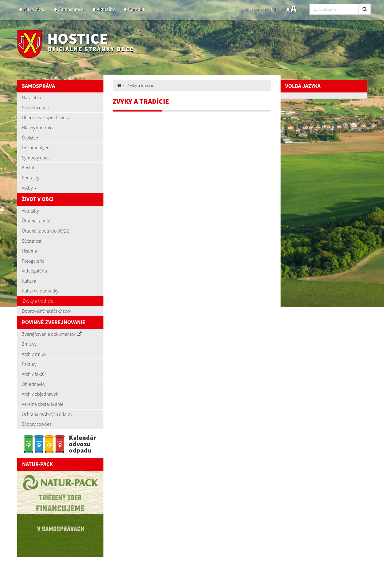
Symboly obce (36, 158)
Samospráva (71, 9)
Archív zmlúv (34, 354)
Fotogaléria (33, 261)
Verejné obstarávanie (43, 404)
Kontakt (136, 9)
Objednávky (34, 384)
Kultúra (29, 281)
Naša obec (34, 9)
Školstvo (30, 138)
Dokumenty (35, 147)
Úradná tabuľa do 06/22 (45, 231)
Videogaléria (34, 271)
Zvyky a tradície (38, 301)
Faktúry (29, 364)
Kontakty (31, 178)
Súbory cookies (37, 424)
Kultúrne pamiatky (40, 291)
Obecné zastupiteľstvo (46, 117)
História (29, 251)
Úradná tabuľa (36, 221)
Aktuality (106, 9)
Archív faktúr (34, 374)
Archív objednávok (40, 394)
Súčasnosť (32, 241)
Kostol (28, 167)
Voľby (29, 188)
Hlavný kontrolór (38, 127)
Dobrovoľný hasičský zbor (47, 311)
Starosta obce (35, 108)
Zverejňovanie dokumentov (52, 334)
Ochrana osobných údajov (47, 414)
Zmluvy (29, 344)
